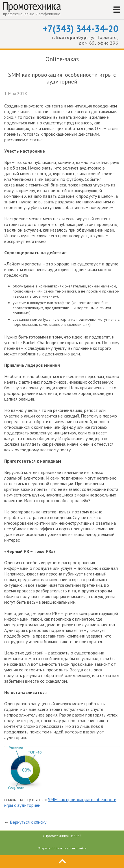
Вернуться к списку (28, 822)
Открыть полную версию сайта (62, 848)
